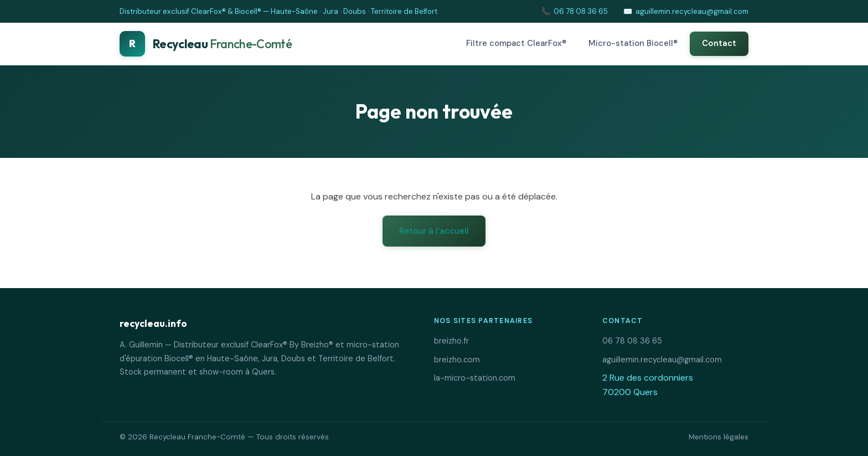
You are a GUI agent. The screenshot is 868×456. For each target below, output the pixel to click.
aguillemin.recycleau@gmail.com (692, 11)
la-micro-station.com (475, 378)
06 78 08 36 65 (581, 11)
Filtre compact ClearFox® (516, 43)
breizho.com (457, 360)
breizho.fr (451, 341)
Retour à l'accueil (434, 231)
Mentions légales (719, 437)
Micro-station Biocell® (633, 43)
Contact (719, 43)
